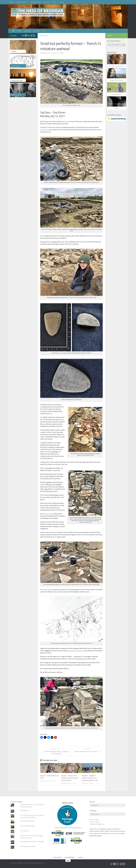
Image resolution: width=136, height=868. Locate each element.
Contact (62, 2)
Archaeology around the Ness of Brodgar (32, 841)
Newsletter (27, 31)
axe (69, 297)
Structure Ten (49, 514)
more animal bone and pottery (77, 651)
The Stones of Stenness (27, 821)
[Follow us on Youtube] (34, 36)
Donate (47, 2)
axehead (60, 353)
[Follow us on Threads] (31, 36)
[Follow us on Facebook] (26, 36)
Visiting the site (25, 810)
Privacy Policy (58, 857)
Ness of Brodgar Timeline (28, 826)
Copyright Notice (70, 857)
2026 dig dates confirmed (28, 846)
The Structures (25, 831)
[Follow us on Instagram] (28, 36)
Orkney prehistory (35, 2)
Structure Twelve (47, 590)
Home (11, 2)
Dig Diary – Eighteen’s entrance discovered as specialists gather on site (90, 778)
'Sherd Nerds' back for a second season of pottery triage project (32, 806)
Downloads (37, 31)
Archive (19, 31)
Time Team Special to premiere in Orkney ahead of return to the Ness (32, 816)
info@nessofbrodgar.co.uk (97, 824)
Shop (54, 2)
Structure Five (45, 130)
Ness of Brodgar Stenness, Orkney (95, 821)
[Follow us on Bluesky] (23, 36)
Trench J (67, 121)
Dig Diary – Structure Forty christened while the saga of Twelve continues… (70, 778)
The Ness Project (21, 2)
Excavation (44, 36)
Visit (44, 31)
